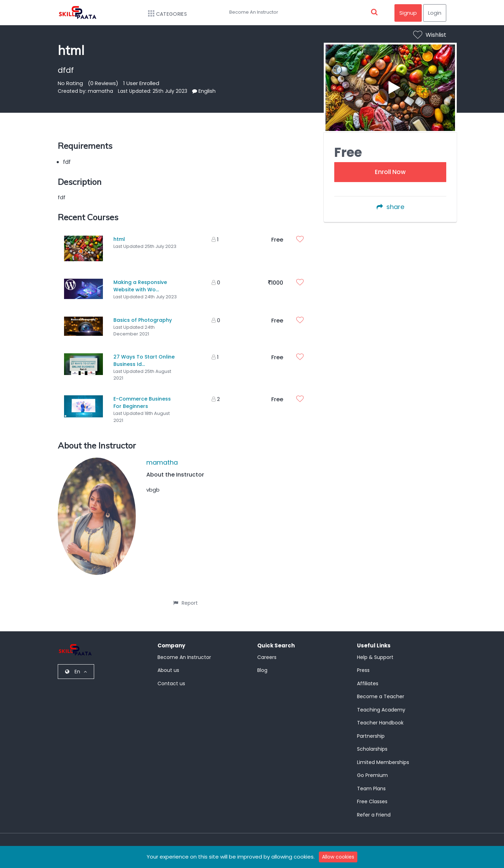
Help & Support (375, 652)
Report (185, 598)
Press (363, 665)
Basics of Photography (143, 317)
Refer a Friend (374, 810)
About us (168, 665)
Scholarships (372, 744)
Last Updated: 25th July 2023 (153, 91)
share (390, 207)
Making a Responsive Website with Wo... (140, 284)
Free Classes (372, 796)
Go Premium (372, 770)
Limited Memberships (383, 757)
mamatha (162, 457)
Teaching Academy (381, 704)
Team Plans (371, 783)
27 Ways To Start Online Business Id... (144, 356)
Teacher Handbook (380, 717)
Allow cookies (338, 857)
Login (435, 13)
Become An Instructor (254, 12)
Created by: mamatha (85, 91)
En (76, 666)
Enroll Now (390, 172)
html (119, 239)
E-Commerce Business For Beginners (142, 397)
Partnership (371, 731)
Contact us (171, 678)
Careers (267, 652)
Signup (408, 13)
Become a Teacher (381, 691)
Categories (164, 14)
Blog (262, 665)
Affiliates (368, 678)
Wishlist (430, 35)
